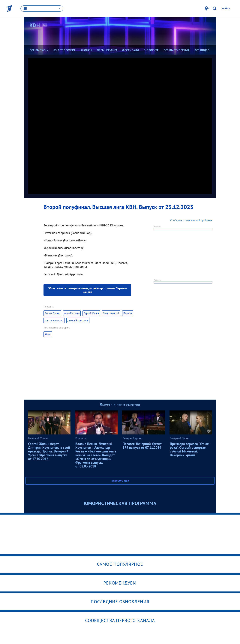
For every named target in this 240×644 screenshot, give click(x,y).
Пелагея (128, 313)
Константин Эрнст (54, 320)
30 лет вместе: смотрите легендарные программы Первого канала (87, 290)
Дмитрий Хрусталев (78, 320)
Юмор (48, 334)
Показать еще (120, 481)
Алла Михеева (72, 313)
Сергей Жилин (91, 313)
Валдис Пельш (52, 313)
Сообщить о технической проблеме (191, 220)
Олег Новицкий (111, 313)
